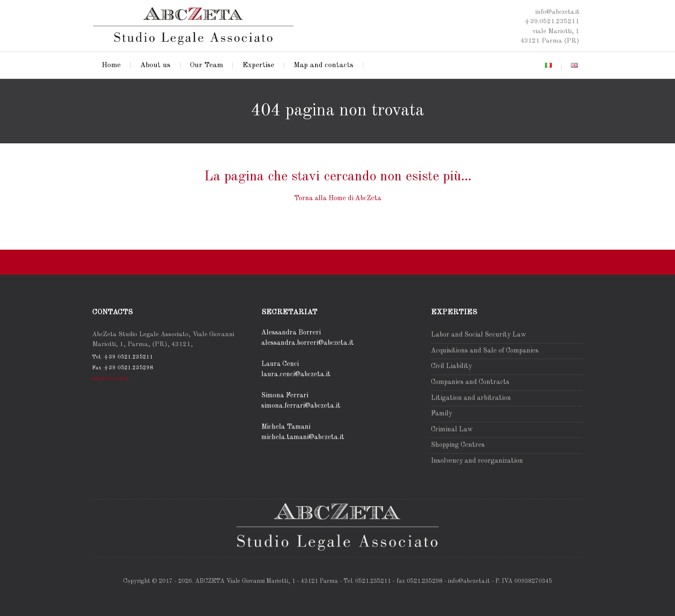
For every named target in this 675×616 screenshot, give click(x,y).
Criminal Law (452, 430)
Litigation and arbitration (471, 398)
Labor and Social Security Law (478, 335)
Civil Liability (451, 366)
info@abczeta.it (110, 379)
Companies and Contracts (470, 382)
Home (111, 65)
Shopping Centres (458, 445)
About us (155, 65)
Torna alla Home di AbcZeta (338, 198)
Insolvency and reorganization (477, 461)
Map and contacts (324, 65)
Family (441, 414)
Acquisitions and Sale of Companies (485, 351)
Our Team (206, 65)
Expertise (258, 65)
